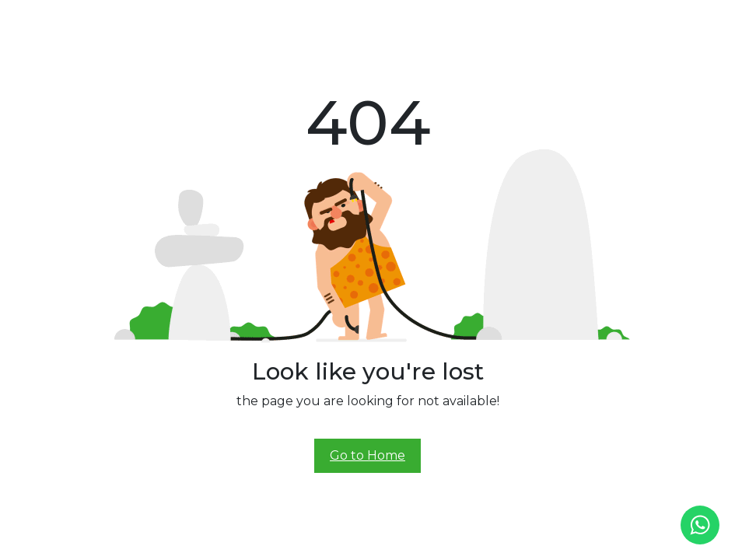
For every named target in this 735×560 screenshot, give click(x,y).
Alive (371, 22)
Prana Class (325, 22)
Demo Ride (498, 22)
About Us (236, 22)
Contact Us (553, 22)
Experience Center (429, 22)
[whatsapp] (700, 525)
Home (196, 22)
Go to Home (367, 455)
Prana (277, 22)
